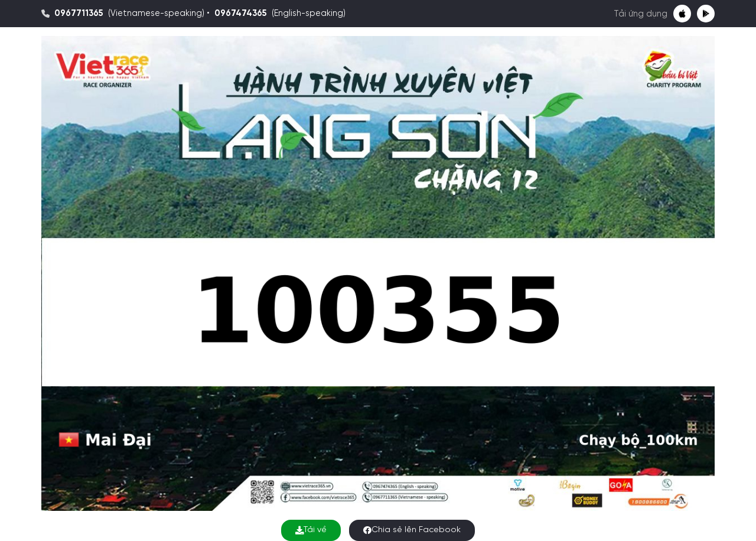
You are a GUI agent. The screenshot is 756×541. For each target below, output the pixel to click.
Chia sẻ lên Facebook (412, 530)
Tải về (311, 530)
